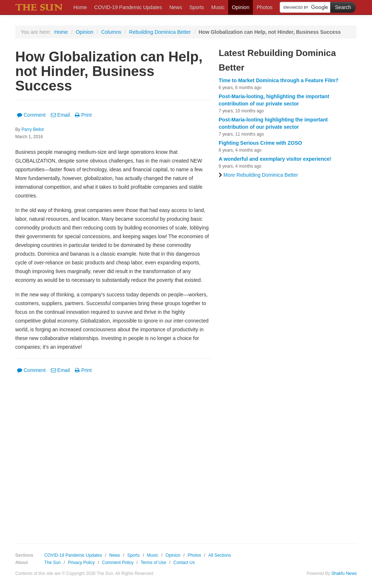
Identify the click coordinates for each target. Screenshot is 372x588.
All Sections (219, 555)
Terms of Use (153, 563)
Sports (197, 7)
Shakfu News (344, 573)
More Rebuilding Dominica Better (258, 175)
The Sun (52, 563)
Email (60, 115)
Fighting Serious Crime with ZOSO (260, 143)
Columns (111, 32)
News (176, 7)
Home (80, 7)
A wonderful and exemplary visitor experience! (275, 159)
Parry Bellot (33, 129)
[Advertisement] (113, 453)
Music (218, 7)
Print (83, 115)
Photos (264, 7)
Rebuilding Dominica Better (160, 32)
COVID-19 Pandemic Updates (128, 7)
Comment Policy (118, 563)
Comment (31, 115)
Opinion (240, 7)
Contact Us (184, 563)
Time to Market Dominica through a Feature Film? (279, 80)
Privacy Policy (81, 563)
